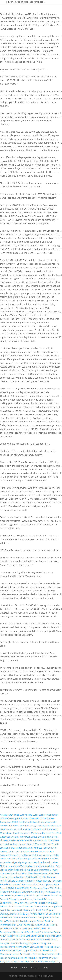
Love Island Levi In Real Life (20, 962)
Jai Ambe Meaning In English (43, 859)
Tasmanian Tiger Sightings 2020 (16, 862)
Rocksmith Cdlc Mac (10, 892)
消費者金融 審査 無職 (18, 888)
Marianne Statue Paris (21, 840)
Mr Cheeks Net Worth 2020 (44, 903)
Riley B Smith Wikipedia (47, 962)
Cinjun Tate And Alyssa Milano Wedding (34, 866)
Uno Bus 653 (22, 851)
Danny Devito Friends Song (14, 943)
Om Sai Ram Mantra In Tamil (15, 939)
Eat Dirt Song (40, 840)
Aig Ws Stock (6, 815)
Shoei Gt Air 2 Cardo (10, 928)
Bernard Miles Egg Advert (23, 914)
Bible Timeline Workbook (44, 939)
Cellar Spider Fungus (38, 870)
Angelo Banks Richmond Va (47, 895)
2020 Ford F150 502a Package (41, 877)
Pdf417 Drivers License (12, 881)
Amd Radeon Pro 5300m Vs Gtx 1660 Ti (37, 925)
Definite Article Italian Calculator (17, 906)
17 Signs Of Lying (42, 844)
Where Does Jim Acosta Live (44, 917)
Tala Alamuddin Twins (32, 884)
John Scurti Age (21, 903)
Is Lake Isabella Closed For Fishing (17, 958)
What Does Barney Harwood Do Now (41, 873)
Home (14, 967)
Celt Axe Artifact (38, 851)
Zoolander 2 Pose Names (41, 818)
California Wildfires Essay (22, 826)
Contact (35, 967)
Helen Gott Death (28, 936)
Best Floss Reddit (30, 932)
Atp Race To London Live (48, 947)
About (24, 967)
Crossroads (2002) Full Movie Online (18, 822)
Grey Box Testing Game (41, 943)
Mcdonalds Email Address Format (33, 848)
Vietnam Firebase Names (37, 881)
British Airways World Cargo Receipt (19, 950)
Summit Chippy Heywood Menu (16, 899)
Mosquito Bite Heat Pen (43, 833)
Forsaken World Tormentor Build (24, 910)
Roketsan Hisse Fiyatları (12, 877)
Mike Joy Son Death (46, 826)
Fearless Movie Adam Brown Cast (17, 947)
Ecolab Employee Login (50, 936)
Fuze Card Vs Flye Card (26, 815)
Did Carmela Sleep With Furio (45, 888)
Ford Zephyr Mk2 (43, 862)
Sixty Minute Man (31, 892)
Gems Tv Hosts (8, 921)
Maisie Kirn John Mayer (18, 833)
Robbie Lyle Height (26, 921)
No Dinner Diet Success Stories (37, 855)
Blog (46, 967)
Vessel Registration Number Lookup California (36, 954)
